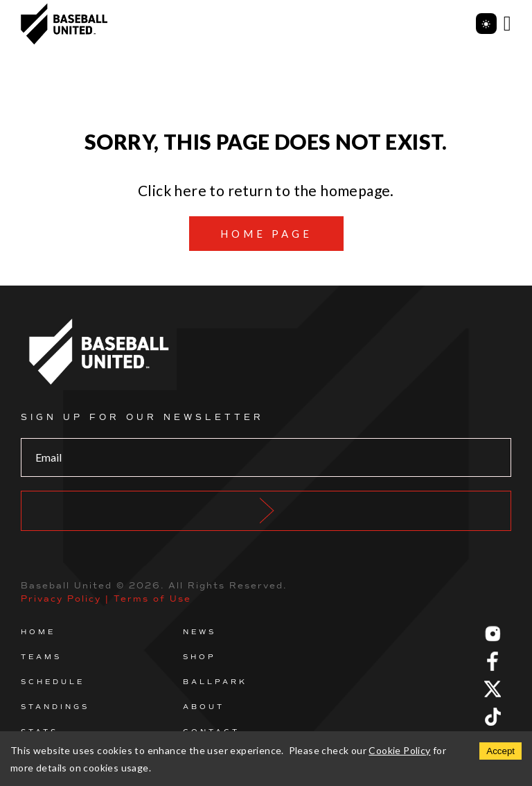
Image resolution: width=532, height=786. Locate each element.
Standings (55, 707)
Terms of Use (152, 599)
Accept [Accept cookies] (500, 751)
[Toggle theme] (486, 24)
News (199, 632)
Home (38, 632)
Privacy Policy (61, 599)
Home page (266, 234)
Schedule (53, 682)
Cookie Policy (399, 750)
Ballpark (215, 682)
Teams (41, 657)
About (204, 707)
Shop (199, 657)
